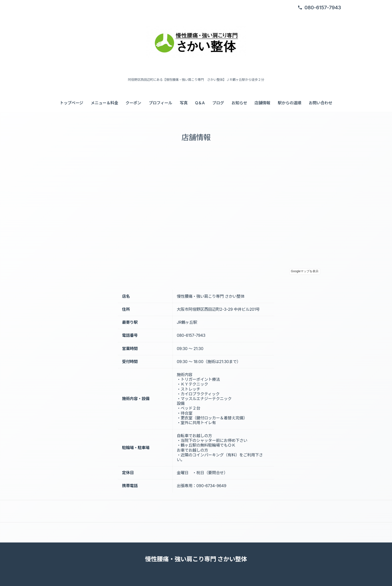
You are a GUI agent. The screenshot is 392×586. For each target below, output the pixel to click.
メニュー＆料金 (104, 103)
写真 (184, 103)
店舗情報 (262, 103)
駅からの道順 (289, 103)
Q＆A (200, 103)
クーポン (133, 103)
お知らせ (239, 103)
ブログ (218, 103)
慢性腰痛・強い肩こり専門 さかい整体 (196, 559)
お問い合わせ (320, 103)
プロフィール (160, 103)
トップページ (71, 103)
